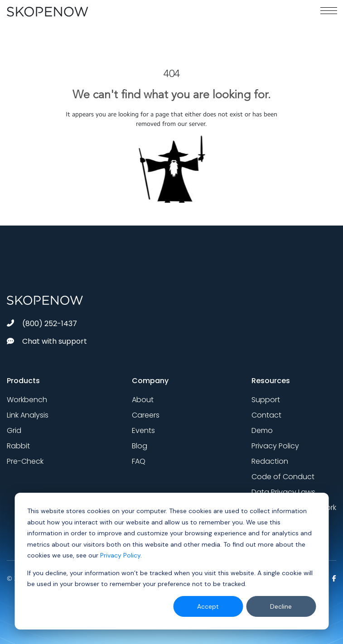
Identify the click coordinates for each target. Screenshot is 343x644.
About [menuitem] (143, 400)
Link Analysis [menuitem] (28, 415)
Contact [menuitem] (266, 415)
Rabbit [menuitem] (18, 446)
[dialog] (171, 561)
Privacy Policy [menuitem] (275, 446)
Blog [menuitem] (140, 446)
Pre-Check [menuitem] (25, 461)
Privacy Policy (120, 555)
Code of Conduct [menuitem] (283, 477)
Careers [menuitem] (146, 415)
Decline (281, 606)
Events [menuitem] (143, 430)
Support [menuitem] (266, 400)
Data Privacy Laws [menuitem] (283, 492)
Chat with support (47, 341)
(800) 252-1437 (42, 324)
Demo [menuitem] (262, 430)
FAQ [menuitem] (139, 461)
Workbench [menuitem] (27, 400)
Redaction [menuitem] (270, 461)
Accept (208, 606)
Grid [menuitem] (14, 430)
